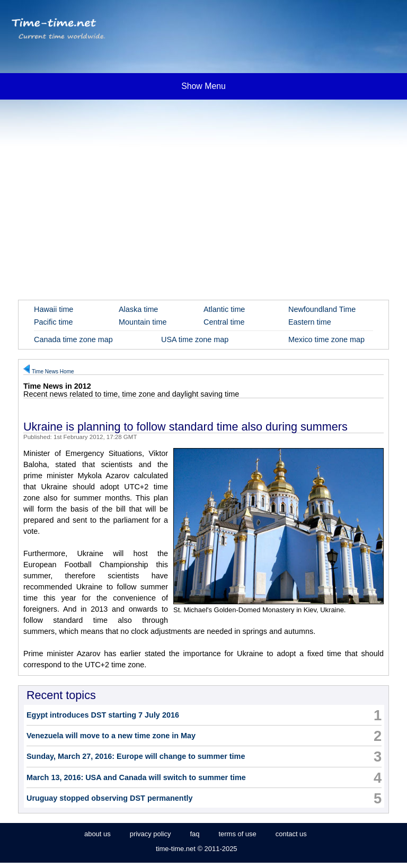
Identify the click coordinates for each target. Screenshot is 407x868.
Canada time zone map (73, 339)
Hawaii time (54, 309)
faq (194, 834)
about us (98, 834)
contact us (291, 834)
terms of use (237, 834)
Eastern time (310, 322)
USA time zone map (195, 339)
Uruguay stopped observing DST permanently (109, 798)
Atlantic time (224, 309)
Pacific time (54, 322)
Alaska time (138, 309)
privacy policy (151, 834)
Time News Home (53, 372)
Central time (224, 322)
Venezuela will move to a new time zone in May (111, 736)
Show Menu (203, 86)
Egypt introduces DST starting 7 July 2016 (103, 715)
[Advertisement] (203, 185)
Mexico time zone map (326, 339)
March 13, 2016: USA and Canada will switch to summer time (136, 777)
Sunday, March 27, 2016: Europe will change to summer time (136, 756)
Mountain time (143, 322)
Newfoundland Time (322, 309)
